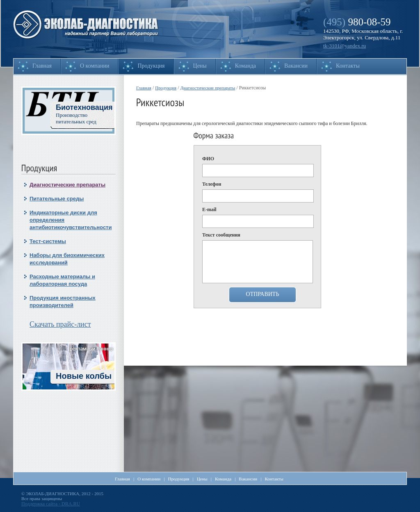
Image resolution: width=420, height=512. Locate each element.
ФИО (208, 159)
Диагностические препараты (67, 185)
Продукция (151, 66)
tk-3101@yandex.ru (345, 46)
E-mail (209, 209)
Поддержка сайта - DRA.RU (51, 504)
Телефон (212, 184)
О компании (95, 66)
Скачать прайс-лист (60, 324)
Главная (42, 66)
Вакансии (296, 66)
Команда (245, 66)
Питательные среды (57, 199)
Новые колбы (84, 376)
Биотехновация (84, 107)
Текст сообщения (221, 235)
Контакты (348, 66)
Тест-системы (48, 241)
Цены (200, 66)
